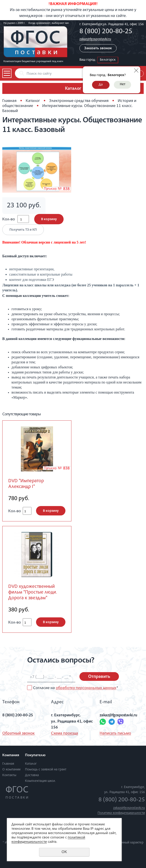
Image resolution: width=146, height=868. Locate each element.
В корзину (49, 219)
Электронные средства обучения (79, 101)
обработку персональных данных (86, 688)
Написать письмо (115, 734)
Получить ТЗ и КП (23, 230)
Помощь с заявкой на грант (46, 770)
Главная (9, 101)
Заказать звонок (98, 49)
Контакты (9, 775)
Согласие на (76, 688)
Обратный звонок (18, 734)
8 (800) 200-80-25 (106, 32)
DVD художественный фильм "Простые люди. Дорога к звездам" (33, 593)
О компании (11, 770)
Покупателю (35, 756)
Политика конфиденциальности (121, 813)
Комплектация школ (40, 781)
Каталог (33, 101)
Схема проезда (65, 734)
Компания (11, 756)
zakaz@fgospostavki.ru (95, 39)
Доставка (32, 775)
